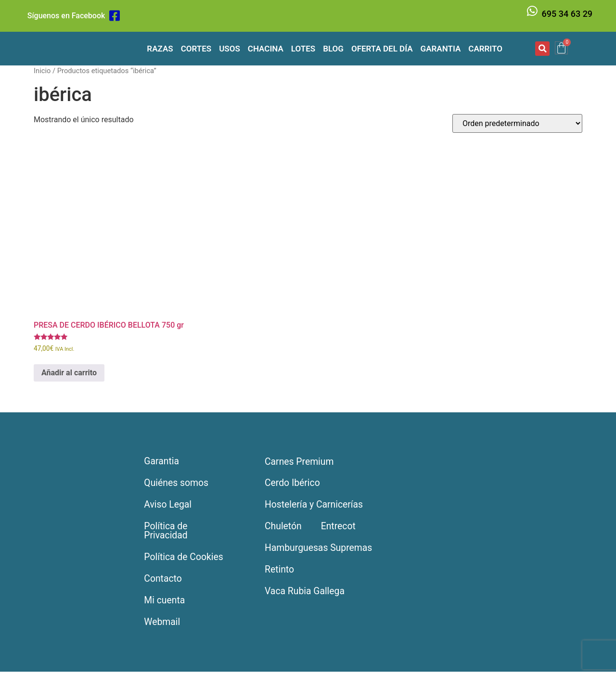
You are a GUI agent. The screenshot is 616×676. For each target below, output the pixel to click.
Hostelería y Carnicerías (315, 506)
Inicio (42, 71)
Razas (160, 49)
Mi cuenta (166, 604)
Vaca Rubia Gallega (306, 595)
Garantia (441, 49)
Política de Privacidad (167, 533)
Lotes (303, 49)
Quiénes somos (178, 484)
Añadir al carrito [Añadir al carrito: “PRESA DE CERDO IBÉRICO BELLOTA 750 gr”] (69, 373)
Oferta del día (382, 49)
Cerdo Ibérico (293, 484)
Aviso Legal (169, 506)
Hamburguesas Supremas (320, 550)
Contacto (164, 582)
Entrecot (340, 528)
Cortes (196, 49)
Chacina (266, 49)
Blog (333, 49)
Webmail (163, 626)
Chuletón (284, 528)
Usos (230, 49)
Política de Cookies (185, 560)
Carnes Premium (300, 462)
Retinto (280, 573)
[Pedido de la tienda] (517, 123)
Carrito (485, 49)
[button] (542, 49)
